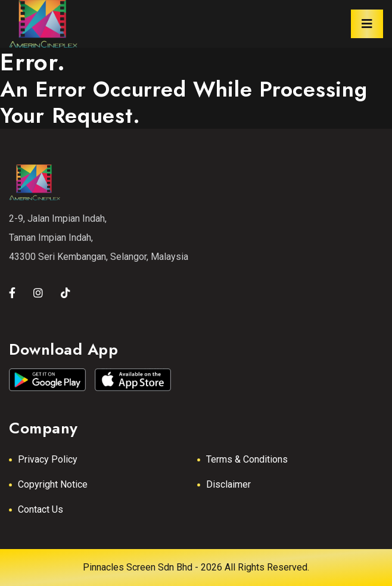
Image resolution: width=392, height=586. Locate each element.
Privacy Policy (48, 459)
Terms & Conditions (247, 459)
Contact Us (41, 509)
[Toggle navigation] (367, 24)
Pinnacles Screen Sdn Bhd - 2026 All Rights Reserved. (196, 567)
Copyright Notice (53, 484)
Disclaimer (228, 484)
